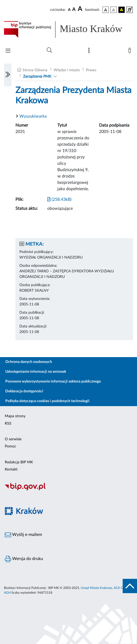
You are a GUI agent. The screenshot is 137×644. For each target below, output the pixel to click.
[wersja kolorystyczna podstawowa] (106, 10)
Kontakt (11, 469)
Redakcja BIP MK (19, 462)
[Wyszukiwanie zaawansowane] (49, 50)
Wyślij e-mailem (23, 535)
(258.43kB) (59, 199)
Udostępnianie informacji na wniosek (36, 372)
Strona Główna (35, 70)
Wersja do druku (24, 559)
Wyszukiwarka (33, 116)
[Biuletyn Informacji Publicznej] (68, 490)
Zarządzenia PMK (37, 77)
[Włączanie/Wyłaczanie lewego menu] (8, 75)
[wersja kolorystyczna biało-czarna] (114, 10)
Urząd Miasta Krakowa (96, 588)
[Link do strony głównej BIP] (68, 29)
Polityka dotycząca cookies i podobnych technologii (47, 401)
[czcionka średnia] (74, 10)
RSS (8, 424)
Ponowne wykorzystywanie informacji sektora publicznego (53, 381)
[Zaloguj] (131, 52)
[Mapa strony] (90, 52)
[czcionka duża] (81, 9)
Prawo (91, 70)
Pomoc (10, 446)
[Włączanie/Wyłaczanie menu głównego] (8, 51)
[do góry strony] (130, 586)
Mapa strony (15, 416)
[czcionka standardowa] (69, 10)
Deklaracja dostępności (24, 391)
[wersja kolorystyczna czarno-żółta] (122, 10)
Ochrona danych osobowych (29, 362)
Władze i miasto (67, 70)
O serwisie (13, 439)
